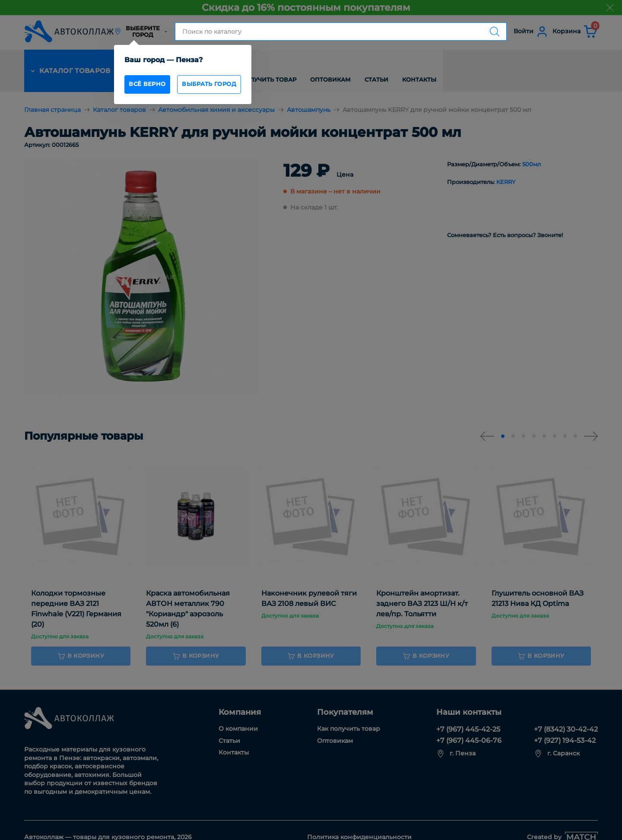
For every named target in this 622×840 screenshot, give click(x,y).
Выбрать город (226, 86)
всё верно (152, 86)
